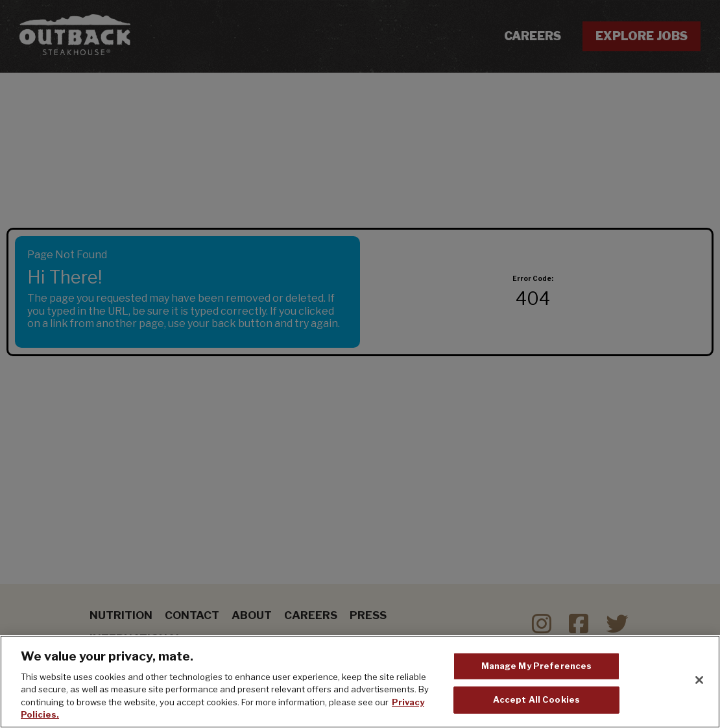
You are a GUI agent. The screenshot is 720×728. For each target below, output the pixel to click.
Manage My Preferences (537, 666)
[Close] (699, 680)
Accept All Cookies (536, 699)
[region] (360, 682)
